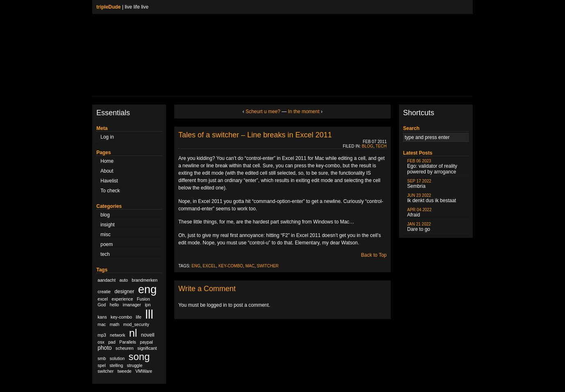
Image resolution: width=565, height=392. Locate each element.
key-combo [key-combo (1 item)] (121, 317)
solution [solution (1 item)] (117, 358)
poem (107, 244)
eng (196, 266)
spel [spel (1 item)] (102, 365)
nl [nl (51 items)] (133, 333)
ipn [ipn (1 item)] (148, 305)
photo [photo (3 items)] (105, 348)
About (107, 171)
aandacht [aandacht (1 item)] (107, 280)
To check (110, 191)
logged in (217, 305)
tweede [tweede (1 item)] (124, 371)
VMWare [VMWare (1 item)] (144, 371)
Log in (107, 137)
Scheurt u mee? (263, 112)
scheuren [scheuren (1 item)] (125, 348)
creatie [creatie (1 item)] (104, 292)
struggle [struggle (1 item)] (134, 365)
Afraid (419, 213)
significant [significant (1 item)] (147, 348)
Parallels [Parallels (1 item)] (128, 342)
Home (107, 161)
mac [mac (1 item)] (102, 324)
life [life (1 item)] (139, 317)
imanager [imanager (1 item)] (132, 305)
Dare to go (419, 227)
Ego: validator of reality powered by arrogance (432, 167)
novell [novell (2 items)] (148, 335)
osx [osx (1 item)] (101, 342)
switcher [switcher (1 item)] (106, 371)
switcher (268, 266)
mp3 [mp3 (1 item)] (102, 335)
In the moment (304, 112)
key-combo (231, 266)
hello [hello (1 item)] (115, 305)
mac (250, 266)
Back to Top (374, 255)
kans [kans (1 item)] (102, 317)
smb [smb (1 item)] (102, 358)
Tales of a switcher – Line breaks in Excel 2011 (255, 135)
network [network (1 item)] (117, 335)
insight (108, 225)
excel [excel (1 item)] (103, 299)
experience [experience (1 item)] (122, 299)
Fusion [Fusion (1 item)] (144, 299)
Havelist (109, 181)
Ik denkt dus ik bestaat (432, 198)
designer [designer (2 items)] (124, 292)
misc (106, 235)
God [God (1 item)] (102, 305)
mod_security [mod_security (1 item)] (136, 324)
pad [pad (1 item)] (112, 342)
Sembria (419, 184)
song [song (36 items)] (139, 357)
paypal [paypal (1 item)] (146, 342)
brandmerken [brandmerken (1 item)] (145, 280)
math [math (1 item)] (114, 324)
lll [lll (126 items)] (149, 314)
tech (105, 254)
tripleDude (108, 7)
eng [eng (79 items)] (147, 289)
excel (209, 266)
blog (105, 215)
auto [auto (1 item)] (124, 280)
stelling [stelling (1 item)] (116, 365)
